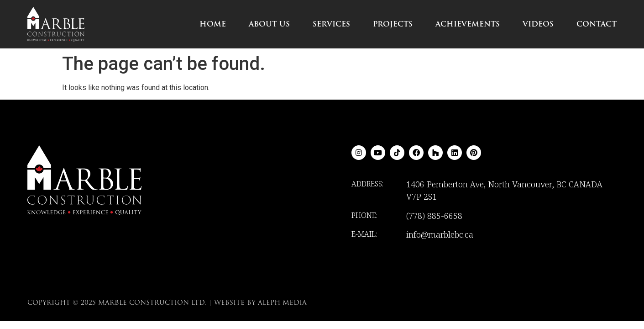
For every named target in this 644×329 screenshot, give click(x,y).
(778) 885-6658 (434, 216)
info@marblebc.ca (440, 234)
